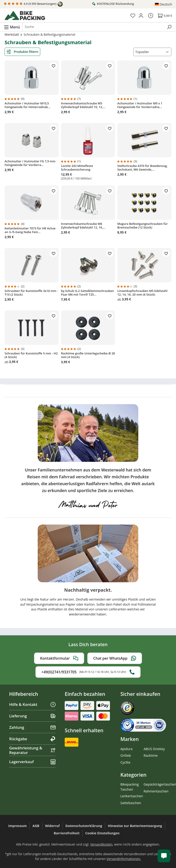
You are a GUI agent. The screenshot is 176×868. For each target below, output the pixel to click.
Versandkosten (101, 844)
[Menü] (12, 27)
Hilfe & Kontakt (32, 704)
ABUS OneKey (154, 749)
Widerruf (52, 826)
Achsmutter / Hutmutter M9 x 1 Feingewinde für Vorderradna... (140, 105)
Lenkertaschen (132, 796)
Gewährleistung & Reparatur (32, 750)
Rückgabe (32, 739)
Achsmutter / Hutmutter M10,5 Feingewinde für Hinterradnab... (27, 105)
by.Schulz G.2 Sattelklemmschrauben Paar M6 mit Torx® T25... (88, 293)
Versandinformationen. (124, 859)
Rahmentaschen (156, 791)
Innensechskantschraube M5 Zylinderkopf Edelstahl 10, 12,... (83, 105)
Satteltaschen (131, 803)
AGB (36, 826)
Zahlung (32, 727)
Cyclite (125, 762)
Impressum (17, 826)
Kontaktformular (59, 658)
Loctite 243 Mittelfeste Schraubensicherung (77, 168)
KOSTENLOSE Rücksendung (113, 4)
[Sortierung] (152, 52)
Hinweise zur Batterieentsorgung (135, 826)
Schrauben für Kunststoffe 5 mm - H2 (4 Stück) (31, 355)
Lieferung (32, 716)
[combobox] (93, 27)
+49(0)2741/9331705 (88, 672)
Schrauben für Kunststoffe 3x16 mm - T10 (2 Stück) (31, 293)
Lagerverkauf (32, 762)
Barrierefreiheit (67, 833)
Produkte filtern (22, 52)
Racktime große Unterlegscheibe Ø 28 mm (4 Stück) (88, 355)
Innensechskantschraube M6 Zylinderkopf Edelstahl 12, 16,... (83, 226)
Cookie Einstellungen (102, 833)
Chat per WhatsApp (115, 658)
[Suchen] (169, 27)
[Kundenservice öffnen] (164, 856)
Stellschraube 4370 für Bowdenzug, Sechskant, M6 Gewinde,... (142, 168)
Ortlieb (126, 755)
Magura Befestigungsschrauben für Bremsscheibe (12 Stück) (142, 226)
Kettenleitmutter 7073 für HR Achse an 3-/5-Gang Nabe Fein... (30, 230)
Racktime (151, 755)
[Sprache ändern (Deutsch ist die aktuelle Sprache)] (163, 4)
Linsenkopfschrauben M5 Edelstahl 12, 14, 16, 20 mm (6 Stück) (142, 293)
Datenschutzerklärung (84, 826)
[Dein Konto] (141, 15)
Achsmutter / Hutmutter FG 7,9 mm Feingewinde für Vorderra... (30, 163)
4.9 (33, 4)
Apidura (127, 749)
